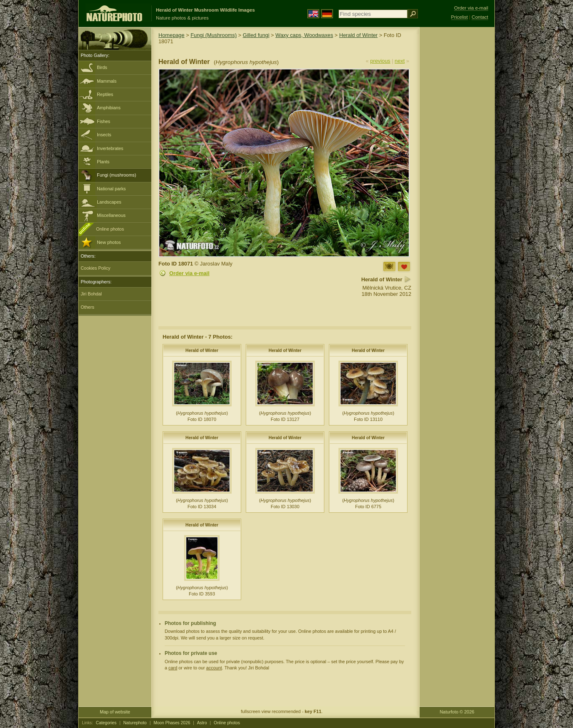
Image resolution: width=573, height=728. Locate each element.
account (214, 668)
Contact (480, 17)
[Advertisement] (457, 160)
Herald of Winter (358, 35)
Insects (104, 135)
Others (88, 307)
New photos (109, 242)
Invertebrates (110, 148)
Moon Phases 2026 (172, 723)
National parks (111, 189)
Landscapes (109, 202)
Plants (103, 162)
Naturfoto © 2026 (457, 712)
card (173, 668)
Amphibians (109, 108)
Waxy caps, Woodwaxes (304, 35)
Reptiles (105, 94)
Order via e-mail (189, 273)
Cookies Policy (95, 268)
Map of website (115, 712)
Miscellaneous (111, 215)
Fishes (104, 121)
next (400, 61)
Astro (202, 723)
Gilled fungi (256, 35)
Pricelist (459, 17)
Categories (106, 723)
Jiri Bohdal (91, 294)
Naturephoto (135, 723)
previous (380, 61)
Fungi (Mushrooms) (214, 35)
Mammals (107, 81)
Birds (102, 67)
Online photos (110, 229)
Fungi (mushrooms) (116, 175)
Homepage (172, 35)
